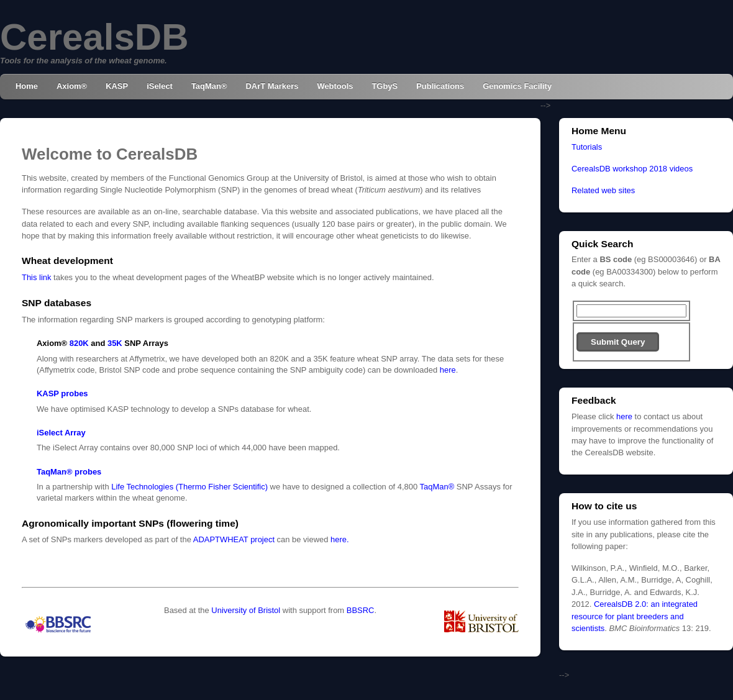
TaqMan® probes (69, 472)
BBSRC (361, 610)
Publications (440, 86)
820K (79, 343)
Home (27, 86)
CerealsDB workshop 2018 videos (632, 169)
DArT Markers (272, 86)
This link (37, 277)
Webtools (335, 86)
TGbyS (385, 86)
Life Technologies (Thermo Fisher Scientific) (189, 487)
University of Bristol (246, 610)
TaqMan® (209, 86)
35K (115, 343)
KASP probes (62, 393)
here (448, 370)
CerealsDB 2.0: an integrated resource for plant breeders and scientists (635, 616)
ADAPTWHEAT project (234, 539)
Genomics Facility (517, 86)
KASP (117, 86)
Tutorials (587, 147)
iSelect (160, 86)
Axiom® (72, 86)
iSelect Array (61, 433)
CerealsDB (94, 37)
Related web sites (603, 190)
